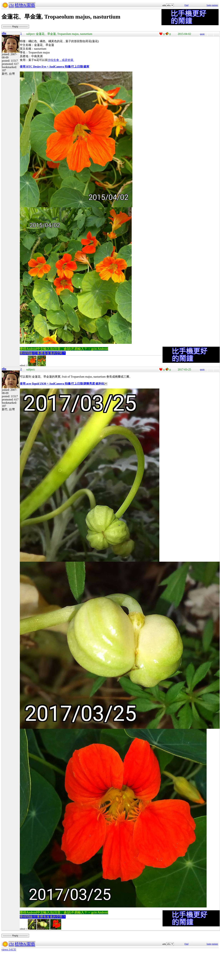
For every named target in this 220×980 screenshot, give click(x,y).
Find (186, 5)
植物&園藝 (25, 5)
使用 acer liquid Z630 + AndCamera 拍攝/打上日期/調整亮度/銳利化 (62, 384)
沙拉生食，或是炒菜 (61, 60)
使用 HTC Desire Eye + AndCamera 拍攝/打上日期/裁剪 (55, 67)
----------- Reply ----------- (15, 27)
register (215, 5)
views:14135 (9, 950)
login (209, 5)
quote (202, 34)
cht (11, 5)
